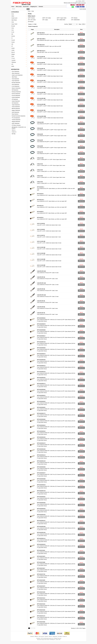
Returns (50, 636)
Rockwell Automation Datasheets (18, 116)
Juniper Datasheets (16, 105)
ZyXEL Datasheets (16, 123)
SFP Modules (31, 22)
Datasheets (55, 636)
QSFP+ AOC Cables (47, 18)
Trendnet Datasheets (16, 120)
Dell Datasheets (15, 90)
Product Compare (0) (33, 26)
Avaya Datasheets (15, 81)
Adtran (13, 16)
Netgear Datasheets (16, 110)
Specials (32, 636)
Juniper (13, 50)
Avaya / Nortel (14, 24)
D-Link (13, 32)
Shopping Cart (34, 7)
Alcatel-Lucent (14, 18)
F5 (12, 38)
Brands (46, 636)
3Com (13, 14)
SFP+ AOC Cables (32, 20)
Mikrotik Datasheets (16, 109)
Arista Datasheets (15, 79)
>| (34, 628)
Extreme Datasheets (16, 94)
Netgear (13, 54)
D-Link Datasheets (16, 86)
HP (12, 46)
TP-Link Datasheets (16, 118)
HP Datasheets (15, 99)
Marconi (13, 52)
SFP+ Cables (45, 20)
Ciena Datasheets (15, 84)
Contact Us (14, 132)
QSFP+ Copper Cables (62, 18)
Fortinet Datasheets (16, 97)
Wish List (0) (19, 7)
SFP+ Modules (74, 18)
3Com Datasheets (15, 71)
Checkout (41, 7)
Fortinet (13, 42)
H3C (12, 44)
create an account (82, 3)
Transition (13, 60)
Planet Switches (15, 114)
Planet (13, 56)
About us (14, 130)
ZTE (12, 64)
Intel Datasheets (15, 103)
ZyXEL (13, 66)
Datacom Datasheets (16, 88)
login (75, 3)
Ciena (13, 28)
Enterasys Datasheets (16, 92)
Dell (12, 34)
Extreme (13, 36)
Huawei (13, 48)
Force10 (13, 40)
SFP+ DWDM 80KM (75, 20)
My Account (26, 7)
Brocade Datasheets (16, 83)
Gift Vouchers (41, 636)
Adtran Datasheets (16, 73)
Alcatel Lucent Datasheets (17, 75)
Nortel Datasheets (15, 112)
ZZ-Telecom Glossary (16, 125)
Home (13, 7)
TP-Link (13, 58)
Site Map (14, 134)
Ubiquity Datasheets (16, 122)
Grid (35, 24)
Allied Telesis (14, 20)
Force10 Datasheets (16, 96)
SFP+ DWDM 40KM (61, 20)
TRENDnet (14, 62)
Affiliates (36, 636)
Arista (13, 22)
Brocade (13, 26)
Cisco (13, 30)
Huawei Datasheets (16, 101)
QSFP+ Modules (31, 18)
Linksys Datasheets (16, 107)
